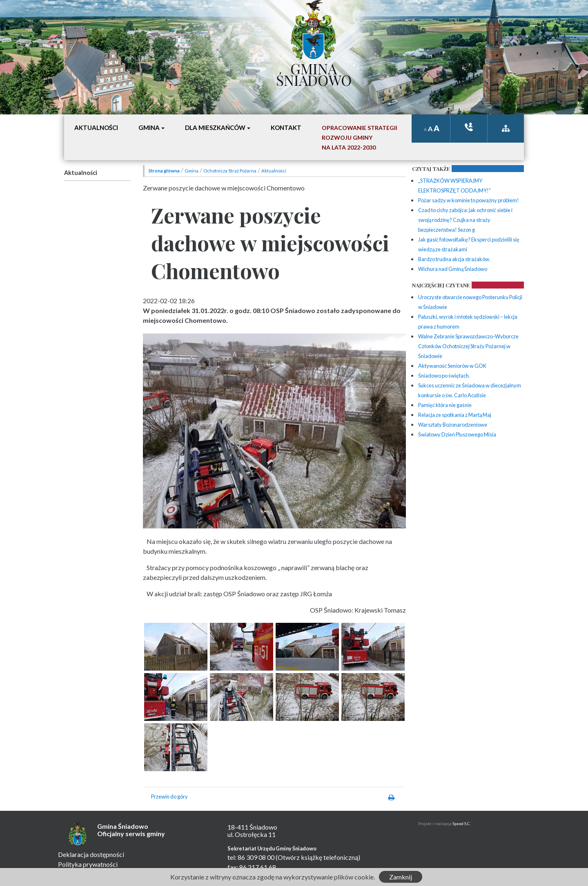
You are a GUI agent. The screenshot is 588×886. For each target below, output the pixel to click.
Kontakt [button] (286, 128)
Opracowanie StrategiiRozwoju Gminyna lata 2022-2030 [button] (360, 138)
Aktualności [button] (96, 128)
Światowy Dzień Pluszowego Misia (457, 434)
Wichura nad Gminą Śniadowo (453, 269)
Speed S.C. (461, 824)
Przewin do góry (169, 797)
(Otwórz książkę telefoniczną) (318, 857)
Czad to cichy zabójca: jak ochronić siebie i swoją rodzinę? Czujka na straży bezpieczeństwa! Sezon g (465, 220)
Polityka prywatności (88, 864)
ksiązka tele (469, 127)
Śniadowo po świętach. (444, 376)
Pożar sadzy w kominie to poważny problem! (469, 200)
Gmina (192, 171)
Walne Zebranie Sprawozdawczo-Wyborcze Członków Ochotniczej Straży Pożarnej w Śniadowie (468, 346)
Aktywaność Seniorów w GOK (452, 366)
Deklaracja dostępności (91, 854)
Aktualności (81, 173)
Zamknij (401, 877)
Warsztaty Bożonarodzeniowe (453, 425)
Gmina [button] (149, 128)
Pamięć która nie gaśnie (445, 405)
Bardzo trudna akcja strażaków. (454, 259)
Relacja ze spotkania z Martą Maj (455, 415)
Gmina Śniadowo (314, 72)
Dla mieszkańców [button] (215, 128)
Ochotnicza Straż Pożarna (230, 171)
